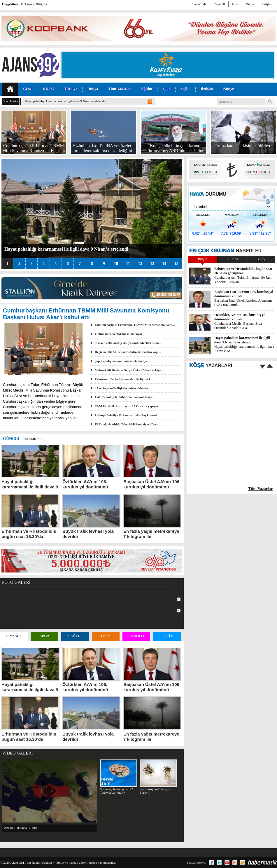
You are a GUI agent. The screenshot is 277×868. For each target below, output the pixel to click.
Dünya (93, 89)
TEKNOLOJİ (136, 636)
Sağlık (186, 89)
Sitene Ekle (199, 4)
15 (176, 264)
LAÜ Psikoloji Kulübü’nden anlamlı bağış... (125, 397)
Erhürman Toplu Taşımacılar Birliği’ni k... (124, 379)
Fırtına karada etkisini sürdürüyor (119, 334)
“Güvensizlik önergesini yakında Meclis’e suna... (128, 343)
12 (140, 264)
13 (152, 264)
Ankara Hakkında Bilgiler (21, 828)
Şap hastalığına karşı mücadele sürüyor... (123, 361)
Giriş (235, 4)
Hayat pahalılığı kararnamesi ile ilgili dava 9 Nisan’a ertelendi (65, 101)
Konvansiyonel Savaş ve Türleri (158, 777)
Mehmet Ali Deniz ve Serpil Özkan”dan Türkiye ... (129, 370)
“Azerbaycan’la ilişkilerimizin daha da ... (123, 388)
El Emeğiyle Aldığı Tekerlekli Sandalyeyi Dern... (128, 424)
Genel (28, 89)
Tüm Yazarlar (120, 89)
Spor (166, 89)
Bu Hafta (232, 259)
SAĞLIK (75, 636)
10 (116, 264)
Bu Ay (261, 259)
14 (164, 264)
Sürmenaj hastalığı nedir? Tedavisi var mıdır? (119, 777)
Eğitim (147, 89)
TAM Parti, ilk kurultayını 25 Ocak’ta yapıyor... (128, 406)
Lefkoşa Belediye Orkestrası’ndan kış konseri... (127, 415)
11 (128, 264)
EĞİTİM (167, 636)
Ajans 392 (17, 862)
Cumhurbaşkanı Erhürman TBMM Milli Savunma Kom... (135, 325)
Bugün (202, 259)
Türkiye (71, 89)
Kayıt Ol (219, 4)
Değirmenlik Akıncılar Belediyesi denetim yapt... (128, 352)
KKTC (48, 89)
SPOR (44, 636)
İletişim (267, 4)
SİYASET (14, 636)
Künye (250, 4)
